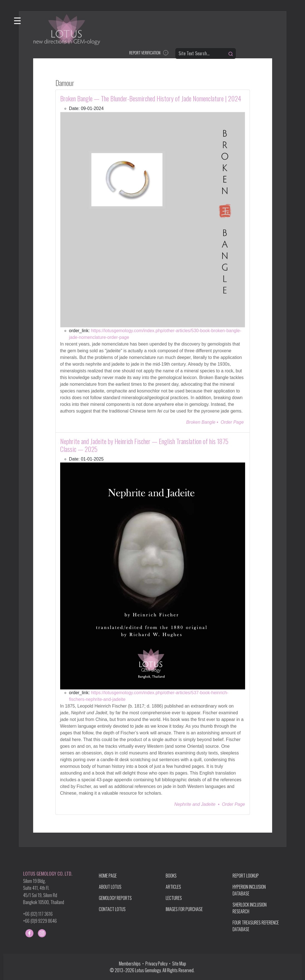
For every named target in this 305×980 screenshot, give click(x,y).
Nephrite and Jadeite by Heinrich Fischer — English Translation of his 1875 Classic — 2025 (144, 445)
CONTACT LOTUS (112, 909)
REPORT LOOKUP (246, 876)
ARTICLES (173, 887)
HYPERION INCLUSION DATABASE (249, 890)
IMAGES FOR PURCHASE (184, 909)
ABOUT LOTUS (110, 887)
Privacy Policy (156, 964)
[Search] (231, 54)
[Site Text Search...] (206, 53)
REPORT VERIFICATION (145, 53)
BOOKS (171, 876)
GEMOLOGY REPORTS (115, 898)
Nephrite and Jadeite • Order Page (210, 804)
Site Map (179, 964)
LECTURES (174, 898)
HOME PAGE (108, 876)
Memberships (131, 964)
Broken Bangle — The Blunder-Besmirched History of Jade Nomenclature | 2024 (151, 98)
